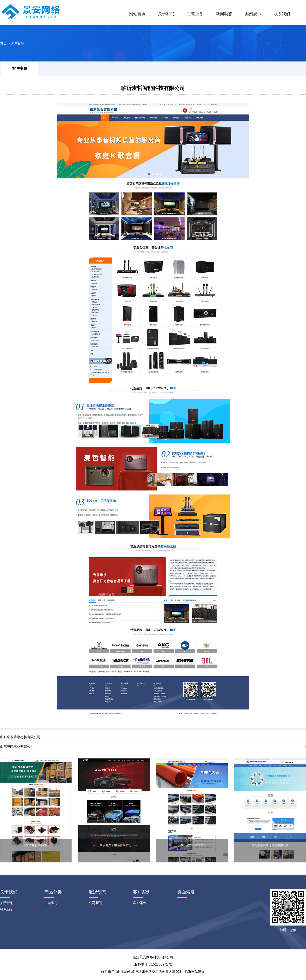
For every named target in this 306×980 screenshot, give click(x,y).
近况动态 (97, 892)
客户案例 (17, 43)
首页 (3, 43)
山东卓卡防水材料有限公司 (20, 737)
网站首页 (137, 14)
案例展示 (253, 14)
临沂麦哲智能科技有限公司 (153, 88)
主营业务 (195, 14)
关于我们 (166, 14)
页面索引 (186, 892)
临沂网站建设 (195, 972)
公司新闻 (95, 903)
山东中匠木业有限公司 (17, 746)
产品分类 (53, 892)
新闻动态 (224, 14)
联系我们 (282, 14)
